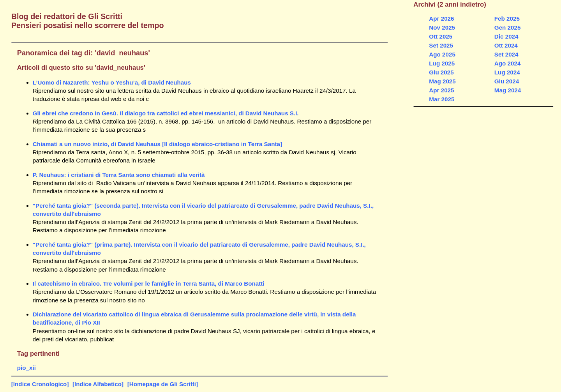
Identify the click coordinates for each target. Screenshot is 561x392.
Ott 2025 (441, 36)
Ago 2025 (442, 54)
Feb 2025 (507, 19)
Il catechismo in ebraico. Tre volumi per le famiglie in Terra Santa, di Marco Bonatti (149, 283)
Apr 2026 (441, 19)
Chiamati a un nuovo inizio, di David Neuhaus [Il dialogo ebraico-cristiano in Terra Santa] (157, 144)
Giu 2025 (441, 72)
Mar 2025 (442, 99)
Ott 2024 (506, 45)
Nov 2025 (442, 27)
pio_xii (26, 368)
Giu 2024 (507, 81)
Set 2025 (441, 45)
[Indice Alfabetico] (98, 384)
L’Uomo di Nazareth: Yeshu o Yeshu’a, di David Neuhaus (112, 82)
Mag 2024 (508, 90)
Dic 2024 (506, 36)
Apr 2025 (441, 90)
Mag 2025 (442, 81)
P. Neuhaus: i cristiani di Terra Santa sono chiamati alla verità (119, 175)
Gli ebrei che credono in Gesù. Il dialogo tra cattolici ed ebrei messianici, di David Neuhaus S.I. (166, 113)
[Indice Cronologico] (40, 384)
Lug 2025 (442, 63)
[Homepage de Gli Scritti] (163, 384)
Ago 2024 (508, 63)
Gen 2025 (508, 27)
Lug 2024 (507, 72)
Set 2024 (506, 54)
